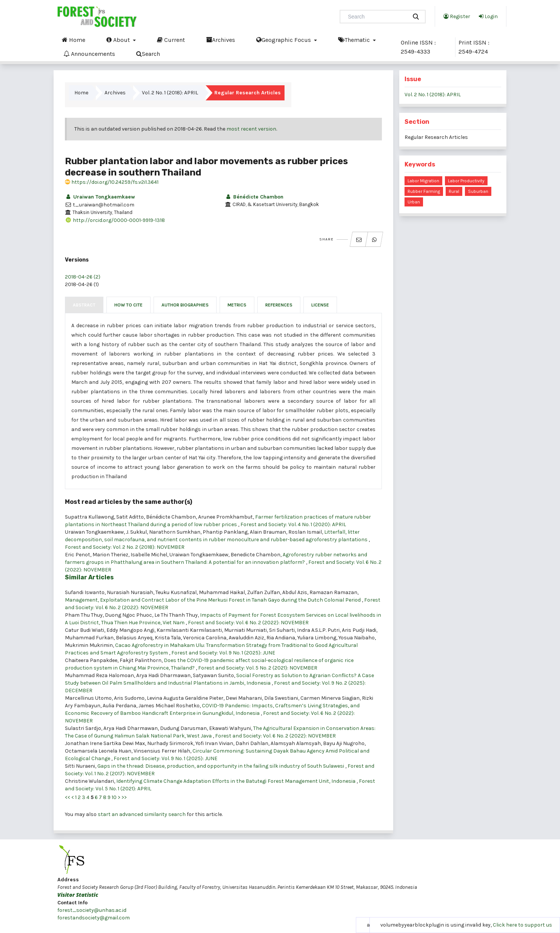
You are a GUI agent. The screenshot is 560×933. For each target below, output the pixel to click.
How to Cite (128, 305)
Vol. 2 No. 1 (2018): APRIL (170, 93)
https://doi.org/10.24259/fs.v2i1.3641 (112, 182)
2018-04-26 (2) (83, 277)
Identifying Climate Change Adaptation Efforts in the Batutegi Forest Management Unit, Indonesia (236, 781)
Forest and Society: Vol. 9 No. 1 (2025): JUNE (223, 653)
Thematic (355, 40)
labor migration (423, 181)
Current (171, 40)
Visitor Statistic (78, 895)
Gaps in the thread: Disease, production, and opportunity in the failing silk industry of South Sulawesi (221, 766)
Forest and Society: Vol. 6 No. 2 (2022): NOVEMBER (248, 623)
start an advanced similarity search (142, 814)
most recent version (251, 129)
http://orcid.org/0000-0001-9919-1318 (115, 220)
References (279, 305)
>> (124, 797)
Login (488, 16)
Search (148, 54)
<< (68, 797)
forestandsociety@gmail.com (94, 918)
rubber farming (424, 191)
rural (454, 191)
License (320, 305)
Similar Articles (89, 577)
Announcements (89, 54)
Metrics (237, 305)
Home (74, 40)
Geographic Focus (284, 40)
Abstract (84, 305)
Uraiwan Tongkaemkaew (100, 197)
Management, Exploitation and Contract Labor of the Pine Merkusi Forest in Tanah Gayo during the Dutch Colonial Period (213, 600)
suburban (478, 191)
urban (414, 202)
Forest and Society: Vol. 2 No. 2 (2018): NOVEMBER (125, 547)
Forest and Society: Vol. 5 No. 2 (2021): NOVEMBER (258, 668)
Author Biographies (185, 305)
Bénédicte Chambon (254, 197)
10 (114, 797)
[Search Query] (377, 17)
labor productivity (466, 181)
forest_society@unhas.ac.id (92, 910)
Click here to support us (522, 925)
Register (457, 16)
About (119, 40)
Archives (221, 40)
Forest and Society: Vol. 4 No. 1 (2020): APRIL (293, 524)
